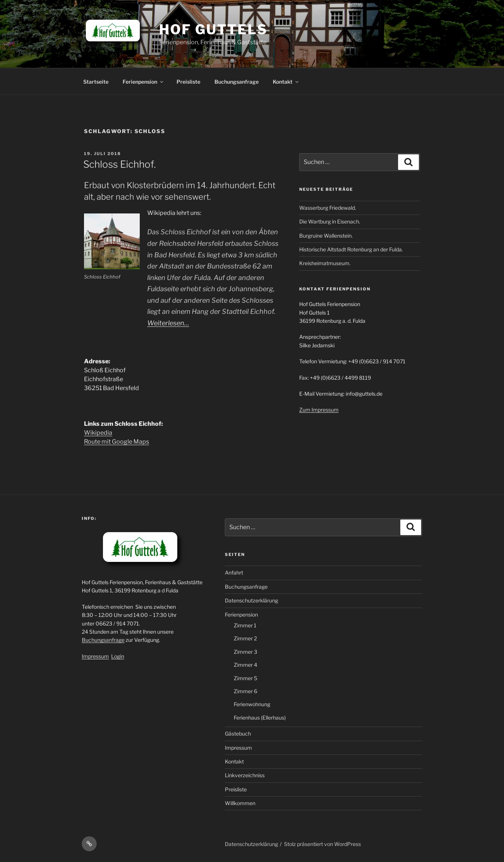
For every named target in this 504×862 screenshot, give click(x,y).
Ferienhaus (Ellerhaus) (260, 718)
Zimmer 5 (245, 678)
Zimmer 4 (245, 665)
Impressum (95, 656)
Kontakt (286, 82)
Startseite (96, 82)
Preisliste (188, 82)
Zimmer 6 (245, 691)
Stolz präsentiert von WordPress (322, 844)
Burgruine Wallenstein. (326, 236)
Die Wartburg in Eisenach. (330, 221)
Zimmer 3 (245, 652)
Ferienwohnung (252, 704)
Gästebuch (238, 734)
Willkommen (240, 803)
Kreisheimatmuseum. (325, 263)
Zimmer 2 (245, 638)
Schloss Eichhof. (119, 164)
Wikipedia (98, 433)
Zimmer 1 (245, 625)
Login (118, 656)
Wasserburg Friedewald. (328, 208)
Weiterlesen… (168, 323)
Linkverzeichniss (245, 775)
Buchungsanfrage (237, 82)
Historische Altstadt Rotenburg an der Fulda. (351, 249)
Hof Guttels (213, 29)
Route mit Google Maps (117, 442)
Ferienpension (143, 82)
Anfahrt (234, 572)
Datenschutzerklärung (251, 600)
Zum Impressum (319, 410)
